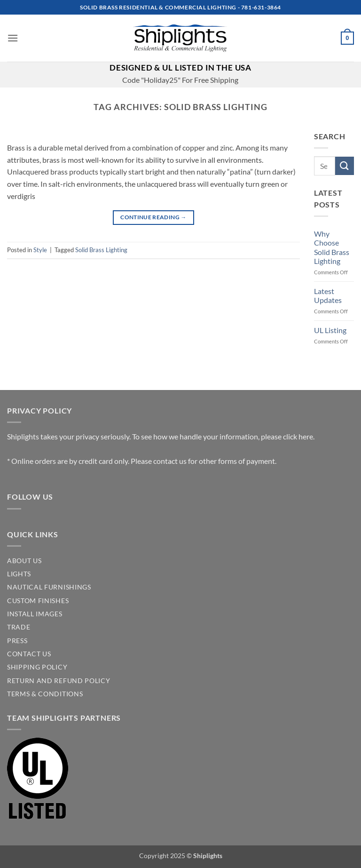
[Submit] (345, 166)
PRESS (17, 641)
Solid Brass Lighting (101, 250)
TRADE (19, 627)
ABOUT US (24, 561)
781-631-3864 (261, 7)
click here (298, 436)
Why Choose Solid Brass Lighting (332, 247)
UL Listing (330, 330)
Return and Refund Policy (59, 681)
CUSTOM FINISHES (38, 601)
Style (40, 250)
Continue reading (153, 217)
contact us (170, 461)
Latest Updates (328, 295)
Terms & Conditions (45, 694)
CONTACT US (29, 654)
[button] (13, 38)
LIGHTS (19, 574)
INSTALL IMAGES (35, 614)
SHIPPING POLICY (37, 667)
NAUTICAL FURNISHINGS (49, 587)
